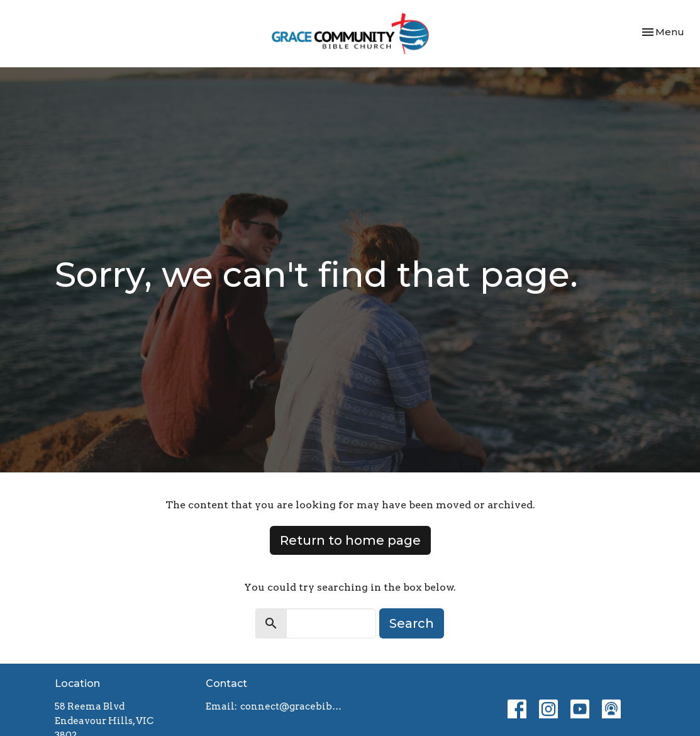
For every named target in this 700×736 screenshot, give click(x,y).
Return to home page (350, 540)
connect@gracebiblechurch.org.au (292, 706)
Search (412, 623)
